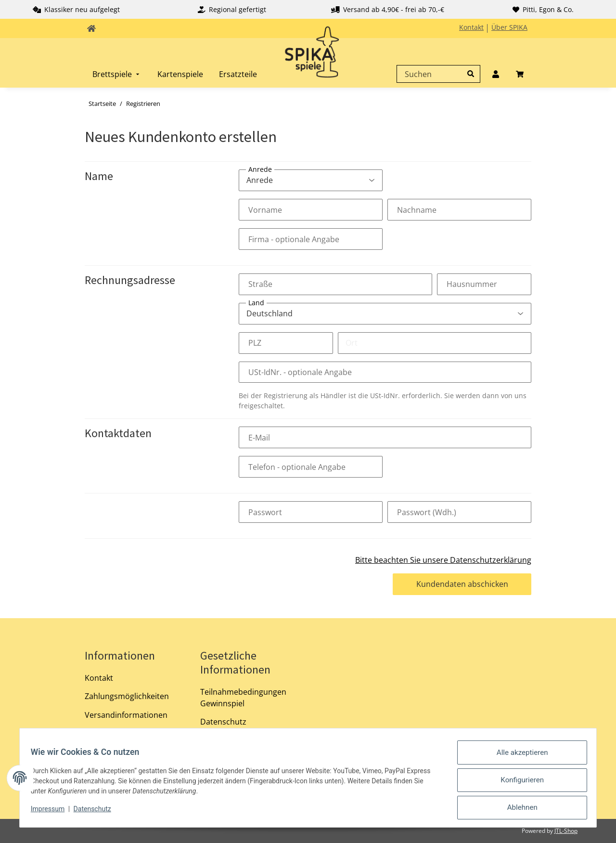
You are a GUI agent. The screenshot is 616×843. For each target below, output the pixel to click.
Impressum (52, 813)
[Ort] (435, 343)
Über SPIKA (509, 27)
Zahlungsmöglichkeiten (127, 696)
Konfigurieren (518, 784)
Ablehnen (518, 809)
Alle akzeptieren (518, 759)
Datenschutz (223, 722)
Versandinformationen (126, 715)
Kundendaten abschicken (462, 584)
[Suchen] (436, 74)
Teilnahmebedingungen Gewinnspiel (243, 698)
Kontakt (471, 27)
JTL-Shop (566, 831)
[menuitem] (117, 74)
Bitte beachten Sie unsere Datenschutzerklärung (443, 560)
